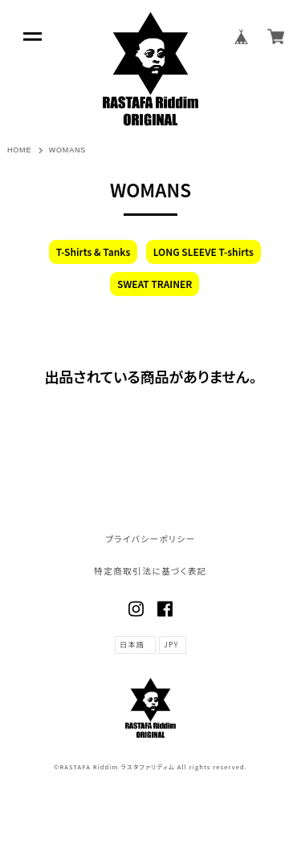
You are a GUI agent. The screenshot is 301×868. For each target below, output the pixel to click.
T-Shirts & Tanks (94, 251)
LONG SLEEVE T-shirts (203, 251)
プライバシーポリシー (150, 539)
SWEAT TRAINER (155, 284)
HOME (19, 150)
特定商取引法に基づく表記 (150, 572)
